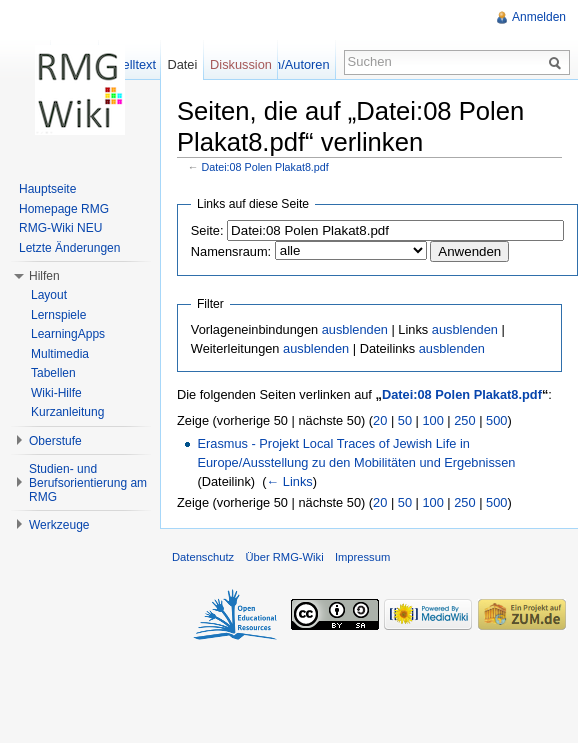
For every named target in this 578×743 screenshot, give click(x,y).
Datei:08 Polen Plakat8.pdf (265, 167)
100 (432, 420)
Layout (49, 295)
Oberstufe (55, 441)
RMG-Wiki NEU (60, 228)
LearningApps (68, 334)
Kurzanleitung (67, 412)
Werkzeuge (59, 525)
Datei (182, 64)
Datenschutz (203, 557)
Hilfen (44, 276)
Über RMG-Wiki (284, 557)
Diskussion (241, 64)
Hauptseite (47, 189)
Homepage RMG (64, 209)
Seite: (207, 230)
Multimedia (60, 354)
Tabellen (53, 373)
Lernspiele (58, 315)
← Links (289, 481)
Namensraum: (231, 251)
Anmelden (539, 17)
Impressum (362, 557)
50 (405, 420)
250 (464, 420)
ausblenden (355, 329)
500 (496, 420)
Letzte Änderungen (69, 248)
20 (380, 420)
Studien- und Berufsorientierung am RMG (88, 483)
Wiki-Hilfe (56, 393)
